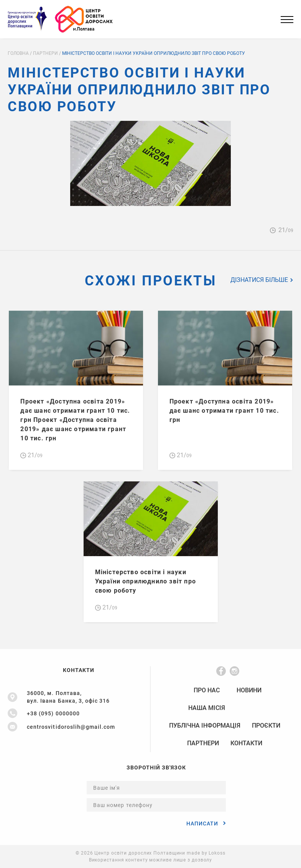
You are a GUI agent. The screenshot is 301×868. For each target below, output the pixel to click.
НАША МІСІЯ (207, 708)
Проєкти (266, 726)
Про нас (207, 690)
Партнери (203, 743)
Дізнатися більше (262, 280)
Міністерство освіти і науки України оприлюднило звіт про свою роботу (146, 581)
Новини (249, 690)
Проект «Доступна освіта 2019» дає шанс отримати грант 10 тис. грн (224, 411)
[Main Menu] (287, 20)
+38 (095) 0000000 (53, 713)
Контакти (246, 743)
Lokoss (217, 853)
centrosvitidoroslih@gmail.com (71, 727)
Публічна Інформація (205, 726)
